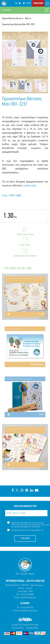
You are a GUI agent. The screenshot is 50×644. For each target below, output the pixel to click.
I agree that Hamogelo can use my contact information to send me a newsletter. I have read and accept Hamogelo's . (28, 525)
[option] (10, 85)
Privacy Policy (35, 527)
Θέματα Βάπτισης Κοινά (12, 19)
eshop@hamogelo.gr (28, 611)
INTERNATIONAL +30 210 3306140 (25, 581)
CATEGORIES (25, 10)
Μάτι (27, 19)
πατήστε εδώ (30, 186)
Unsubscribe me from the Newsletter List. (26, 530)
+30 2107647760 (27, 608)
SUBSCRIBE (25, 538)
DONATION (38, 3)
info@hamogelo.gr (28, 598)
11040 (30, 591)
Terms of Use (18, 628)
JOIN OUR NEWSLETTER (25, 506)
